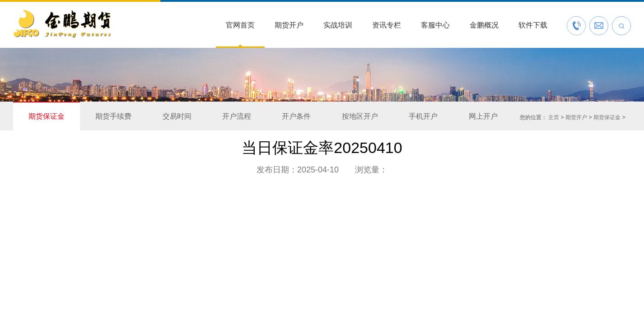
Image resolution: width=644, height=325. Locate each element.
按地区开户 (360, 116)
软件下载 (533, 25)
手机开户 (423, 116)
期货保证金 (47, 116)
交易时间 (177, 116)
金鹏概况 (484, 25)
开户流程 (237, 116)
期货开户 (289, 25)
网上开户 (483, 116)
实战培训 (338, 25)
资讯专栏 (387, 25)
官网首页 (240, 25)
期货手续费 (113, 116)
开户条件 (296, 116)
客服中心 (435, 25)
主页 (554, 117)
